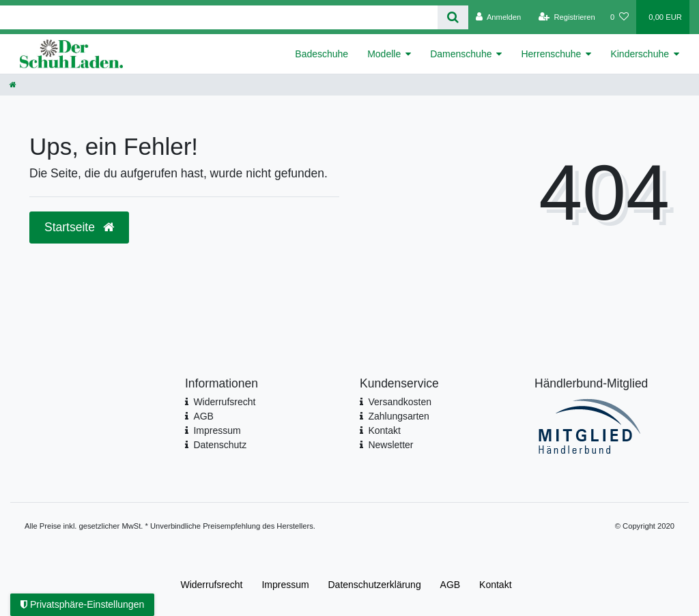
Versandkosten (400, 402)
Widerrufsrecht (224, 402)
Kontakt (384, 430)
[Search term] (219, 17)
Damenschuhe (461, 54)
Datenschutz (220, 445)
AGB (203, 416)
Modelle (384, 54)
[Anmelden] (499, 17)
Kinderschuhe (640, 54)
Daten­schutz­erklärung (375, 585)
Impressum (217, 430)
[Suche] (453, 17)
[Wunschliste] (619, 17)
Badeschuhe (322, 54)
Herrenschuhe (551, 54)
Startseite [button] (79, 227)
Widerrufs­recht (211, 585)
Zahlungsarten (399, 416)
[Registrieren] (567, 17)
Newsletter (390, 445)
